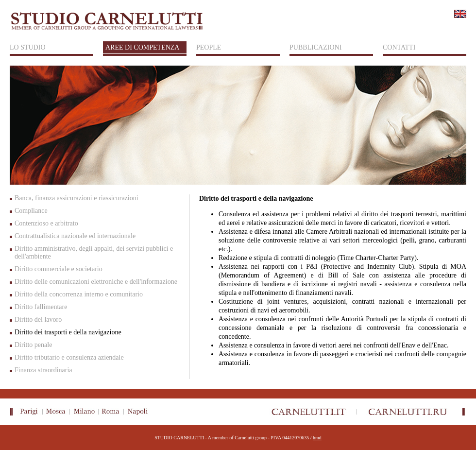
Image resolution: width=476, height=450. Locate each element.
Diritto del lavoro (38, 320)
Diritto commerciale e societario (59, 269)
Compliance (31, 211)
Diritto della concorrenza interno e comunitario (79, 294)
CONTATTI (399, 47)
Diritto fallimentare (41, 307)
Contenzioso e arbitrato (46, 223)
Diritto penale (33, 345)
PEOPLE (209, 47)
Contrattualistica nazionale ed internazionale (75, 236)
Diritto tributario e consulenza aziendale (69, 357)
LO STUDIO (28, 47)
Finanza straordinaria (43, 370)
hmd (317, 438)
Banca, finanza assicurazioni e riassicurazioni (76, 198)
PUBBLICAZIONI (315, 47)
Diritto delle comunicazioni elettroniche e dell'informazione (96, 282)
